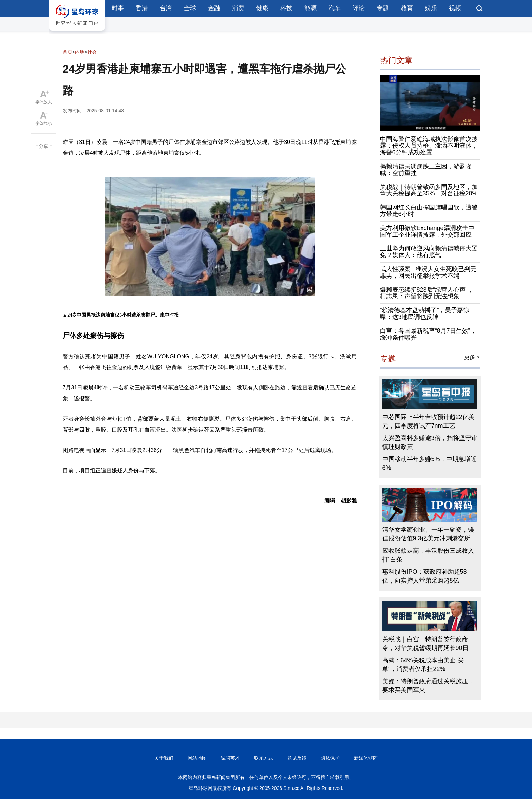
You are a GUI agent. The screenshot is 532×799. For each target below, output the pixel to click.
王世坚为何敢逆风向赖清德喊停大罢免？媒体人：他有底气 (429, 252)
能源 (310, 8)
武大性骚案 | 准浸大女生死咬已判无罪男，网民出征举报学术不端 (428, 272)
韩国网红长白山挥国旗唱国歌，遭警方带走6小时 (429, 211)
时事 (118, 8)
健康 (262, 8)
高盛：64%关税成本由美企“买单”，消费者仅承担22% (423, 665)
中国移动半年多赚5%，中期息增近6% (430, 463)
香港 (142, 8)
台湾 (166, 8)
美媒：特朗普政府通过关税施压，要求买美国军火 (428, 686)
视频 (455, 8)
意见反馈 (297, 758)
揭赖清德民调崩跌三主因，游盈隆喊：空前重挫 (426, 170)
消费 (238, 8)
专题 (383, 8)
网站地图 (197, 758)
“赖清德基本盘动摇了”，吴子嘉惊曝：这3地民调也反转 (425, 313)
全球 (190, 8)
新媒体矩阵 (366, 758)
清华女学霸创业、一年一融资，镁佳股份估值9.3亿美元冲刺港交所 (428, 534)
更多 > (472, 357)
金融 (214, 8)
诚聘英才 (230, 758)
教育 (407, 8)
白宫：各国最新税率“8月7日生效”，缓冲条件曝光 (428, 334)
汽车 (335, 8)
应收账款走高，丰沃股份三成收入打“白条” (428, 555)
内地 (80, 52)
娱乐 (431, 8)
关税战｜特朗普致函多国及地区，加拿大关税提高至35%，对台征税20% (429, 190)
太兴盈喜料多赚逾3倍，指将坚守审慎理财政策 (430, 442)
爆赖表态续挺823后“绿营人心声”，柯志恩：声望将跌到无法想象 (427, 293)
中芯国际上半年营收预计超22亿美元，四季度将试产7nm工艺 (429, 421)
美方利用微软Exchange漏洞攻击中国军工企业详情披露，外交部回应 (427, 231)
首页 (68, 52)
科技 (286, 8)
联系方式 (264, 758)
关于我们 (164, 758)
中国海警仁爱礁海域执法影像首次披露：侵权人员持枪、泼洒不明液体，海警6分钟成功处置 (429, 146)
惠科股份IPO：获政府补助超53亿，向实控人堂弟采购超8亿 (425, 576)
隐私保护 (330, 758)
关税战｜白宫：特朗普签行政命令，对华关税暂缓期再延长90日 (425, 644)
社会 (92, 52)
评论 (359, 8)
